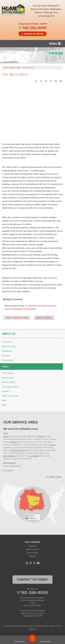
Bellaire (40, 436)
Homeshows (8, 360)
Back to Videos (44, 318)
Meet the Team (9, 346)
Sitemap (33, 556)
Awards (5, 391)
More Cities (55, 477)
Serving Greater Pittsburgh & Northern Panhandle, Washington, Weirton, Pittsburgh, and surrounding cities (46, 11)
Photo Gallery (8, 373)
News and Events (10, 396)
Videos (5, 367)
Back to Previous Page (17, 318)
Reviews (6, 356)
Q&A (4, 405)
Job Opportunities (10, 387)
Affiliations (7, 351)
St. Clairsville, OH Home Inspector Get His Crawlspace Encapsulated (31, 307)
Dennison (14, 442)
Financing (7, 342)
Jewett (53, 445)
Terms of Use (56, 626)
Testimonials (8, 378)
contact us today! (32, 579)
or (32, 34)
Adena (6, 436)
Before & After (9, 382)
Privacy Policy (32, 553)
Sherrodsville (34, 456)
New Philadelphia (18, 450)
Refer (5, 400)
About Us (9, 334)
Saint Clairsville (9, 456)
